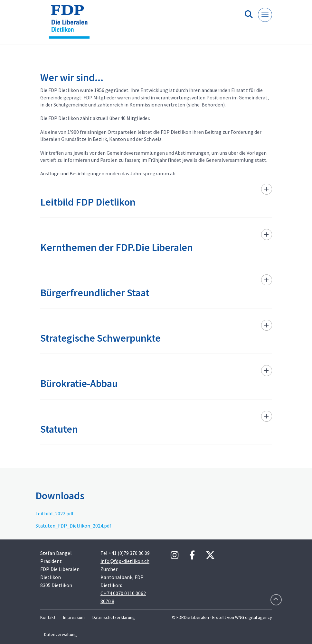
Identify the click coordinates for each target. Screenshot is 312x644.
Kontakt (48, 617)
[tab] (156, 201)
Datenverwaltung (61, 634)
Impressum (74, 617)
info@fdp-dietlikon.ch (125, 561)
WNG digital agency (254, 617)
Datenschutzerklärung (114, 617)
